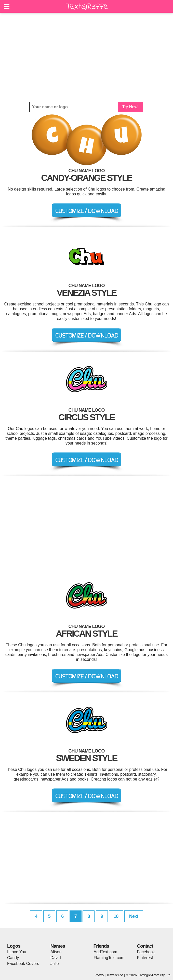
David (56, 958)
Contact (145, 946)
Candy (13, 958)
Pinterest (145, 958)
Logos (14, 946)
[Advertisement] (86, 57)
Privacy (99, 975)
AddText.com (105, 952)
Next (134, 916)
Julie (55, 964)
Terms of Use (115, 975)
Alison (56, 952)
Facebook (146, 952)
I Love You (17, 952)
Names (58, 946)
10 (116, 916)
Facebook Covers (23, 964)
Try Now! (130, 107)
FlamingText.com (109, 958)
